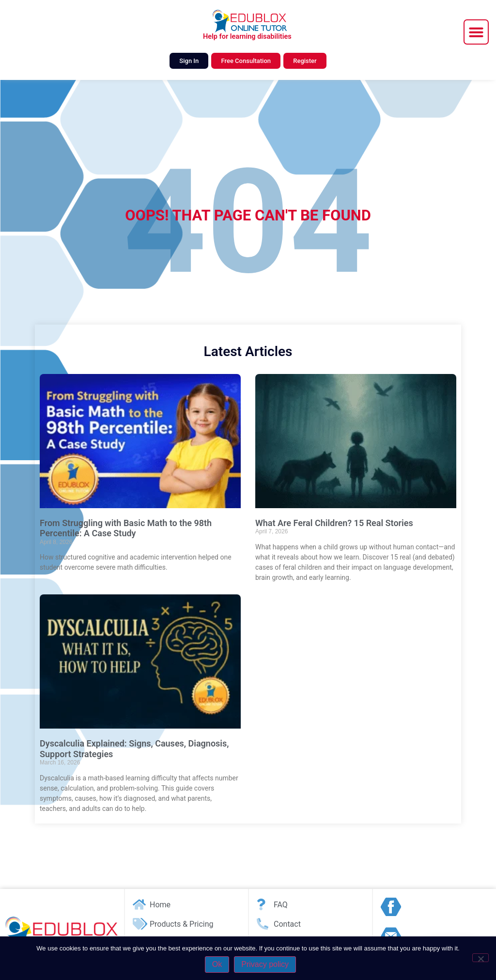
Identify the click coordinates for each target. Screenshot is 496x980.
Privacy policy (265, 964)
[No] (480, 958)
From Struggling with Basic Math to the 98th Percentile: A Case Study (126, 528)
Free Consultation (246, 61)
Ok (217, 964)
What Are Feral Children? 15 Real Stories (334, 523)
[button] (476, 32)
